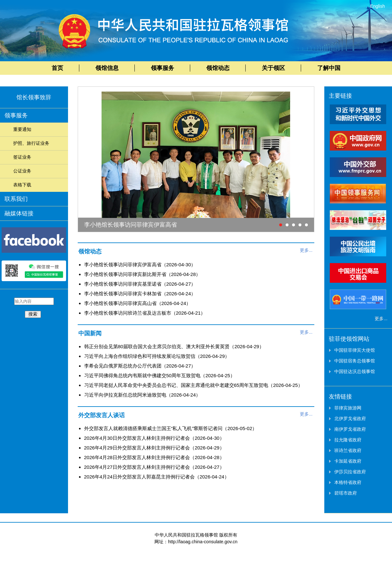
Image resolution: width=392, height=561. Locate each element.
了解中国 (329, 68)
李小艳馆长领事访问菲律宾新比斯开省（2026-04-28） (142, 274)
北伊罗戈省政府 (350, 418)
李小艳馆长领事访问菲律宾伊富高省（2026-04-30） (140, 265)
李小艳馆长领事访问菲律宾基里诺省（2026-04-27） (140, 284)
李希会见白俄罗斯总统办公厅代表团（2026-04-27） (140, 366)
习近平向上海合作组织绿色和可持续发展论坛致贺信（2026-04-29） (157, 356)
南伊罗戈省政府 (350, 429)
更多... (306, 250)
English (377, 6)
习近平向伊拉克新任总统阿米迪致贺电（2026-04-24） (142, 395)
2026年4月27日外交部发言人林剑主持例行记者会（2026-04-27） (154, 467)
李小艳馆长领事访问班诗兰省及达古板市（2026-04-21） (145, 313)
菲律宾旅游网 (348, 408)
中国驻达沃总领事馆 (355, 371)
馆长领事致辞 (34, 97)
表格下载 (22, 185)
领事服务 (162, 68)
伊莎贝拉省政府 (350, 472)
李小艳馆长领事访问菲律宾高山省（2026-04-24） (138, 303)
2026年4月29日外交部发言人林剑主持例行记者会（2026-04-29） (154, 448)
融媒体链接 (19, 213)
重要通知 (22, 129)
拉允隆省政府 (348, 440)
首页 (57, 68)
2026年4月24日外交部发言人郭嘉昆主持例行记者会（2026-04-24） (157, 477)
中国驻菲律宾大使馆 (355, 350)
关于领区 (273, 68)
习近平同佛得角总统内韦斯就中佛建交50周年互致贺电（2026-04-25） (160, 375)
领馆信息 (107, 68)
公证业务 (22, 171)
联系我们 (16, 199)
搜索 (33, 314)
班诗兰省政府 (348, 450)
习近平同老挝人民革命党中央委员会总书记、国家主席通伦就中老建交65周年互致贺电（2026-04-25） (193, 385)
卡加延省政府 (348, 461)
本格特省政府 (348, 482)
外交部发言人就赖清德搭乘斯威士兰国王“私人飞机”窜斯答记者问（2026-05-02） (171, 428)
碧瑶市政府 (346, 493)
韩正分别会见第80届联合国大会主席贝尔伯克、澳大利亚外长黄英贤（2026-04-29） (174, 346)
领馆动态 (218, 68)
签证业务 (22, 157)
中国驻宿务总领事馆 (355, 361)
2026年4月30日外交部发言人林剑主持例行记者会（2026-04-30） (154, 438)
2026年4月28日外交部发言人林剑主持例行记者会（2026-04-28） (154, 457)
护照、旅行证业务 (31, 143)
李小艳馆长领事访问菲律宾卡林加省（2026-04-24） (140, 294)
